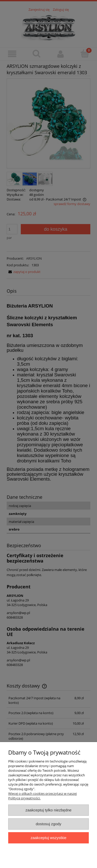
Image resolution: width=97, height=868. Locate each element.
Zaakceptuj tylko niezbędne (48, 810)
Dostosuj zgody (48, 824)
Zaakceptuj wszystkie (48, 838)
